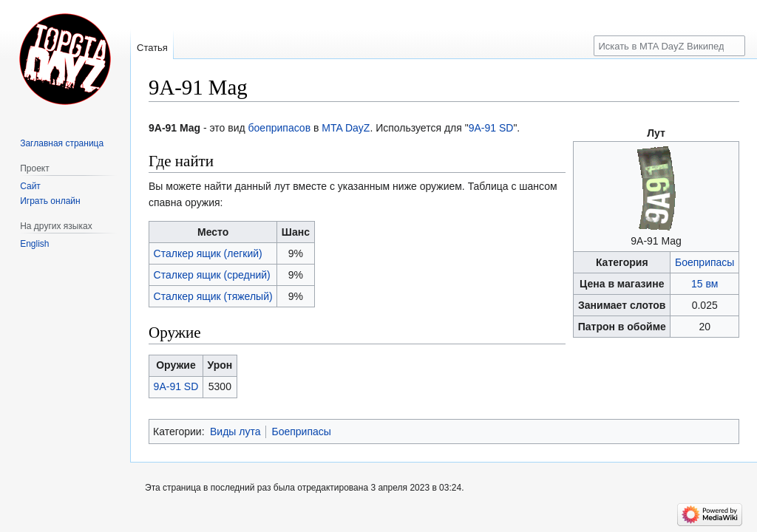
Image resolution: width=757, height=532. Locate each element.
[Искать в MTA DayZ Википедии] (669, 46)
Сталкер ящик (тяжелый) (213, 296)
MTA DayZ (346, 128)
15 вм (705, 284)
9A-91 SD (491, 128)
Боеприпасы (705, 262)
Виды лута (235, 432)
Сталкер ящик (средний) (212, 275)
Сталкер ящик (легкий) (208, 253)
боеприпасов (280, 128)
